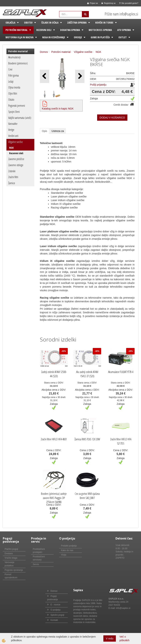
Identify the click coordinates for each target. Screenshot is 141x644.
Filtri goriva (13, 75)
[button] (80, 76)
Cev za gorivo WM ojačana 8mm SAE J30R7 (87, 496)
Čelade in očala (50, 23)
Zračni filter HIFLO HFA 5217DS (121, 441)
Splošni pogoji (57, 615)
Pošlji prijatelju (98, 85)
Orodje (78, 37)
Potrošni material (17, 30)
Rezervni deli (44, 30)
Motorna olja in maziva (19, 37)
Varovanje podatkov (9, 564)
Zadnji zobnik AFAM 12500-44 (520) (54, 374)
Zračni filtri (13, 177)
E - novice (55, 605)
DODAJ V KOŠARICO (112, 118)
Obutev (28, 23)
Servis (36, 564)
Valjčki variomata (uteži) (20, 118)
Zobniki (12, 171)
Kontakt (54, 620)
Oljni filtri (13, 93)
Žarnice (12, 183)
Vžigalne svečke (16, 142)
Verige (11, 130)
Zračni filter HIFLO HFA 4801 (54, 439)
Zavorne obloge (16, 165)
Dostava (9, 553)
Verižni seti (13, 136)
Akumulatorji (14, 57)
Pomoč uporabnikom (11, 576)
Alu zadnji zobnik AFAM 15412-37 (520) (87, 374)
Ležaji (11, 82)
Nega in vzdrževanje (54, 37)
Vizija (64, 555)
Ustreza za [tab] (58, 131)
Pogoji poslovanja (52, 598)
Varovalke (13, 124)
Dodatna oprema (70, 30)
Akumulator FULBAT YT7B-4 (121, 372)
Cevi (10, 69)
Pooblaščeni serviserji (39, 558)
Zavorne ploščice (16, 159)
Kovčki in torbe (104, 23)
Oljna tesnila (14, 87)
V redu (110, 638)
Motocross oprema (100, 30)
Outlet (123, 37)
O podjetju (56, 610)
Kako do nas (67, 550)
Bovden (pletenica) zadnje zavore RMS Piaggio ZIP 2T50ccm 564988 (54, 498)
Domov (44, 52)
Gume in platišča (100, 37)
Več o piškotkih (124, 638)
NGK (11, 148)
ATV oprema (124, 30)
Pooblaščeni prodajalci (39, 551)
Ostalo (11, 100)
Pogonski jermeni (17, 106)
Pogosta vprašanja (14, 570)
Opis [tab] (45, 131)
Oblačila (10, 23)
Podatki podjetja (69, 546)
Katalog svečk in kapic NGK (58, 109)
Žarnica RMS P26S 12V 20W (87, 439)
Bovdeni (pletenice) (18, 63)
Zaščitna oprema (77, 23)
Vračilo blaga (11, 558)
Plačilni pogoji (11, 549)
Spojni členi (14, 112)
